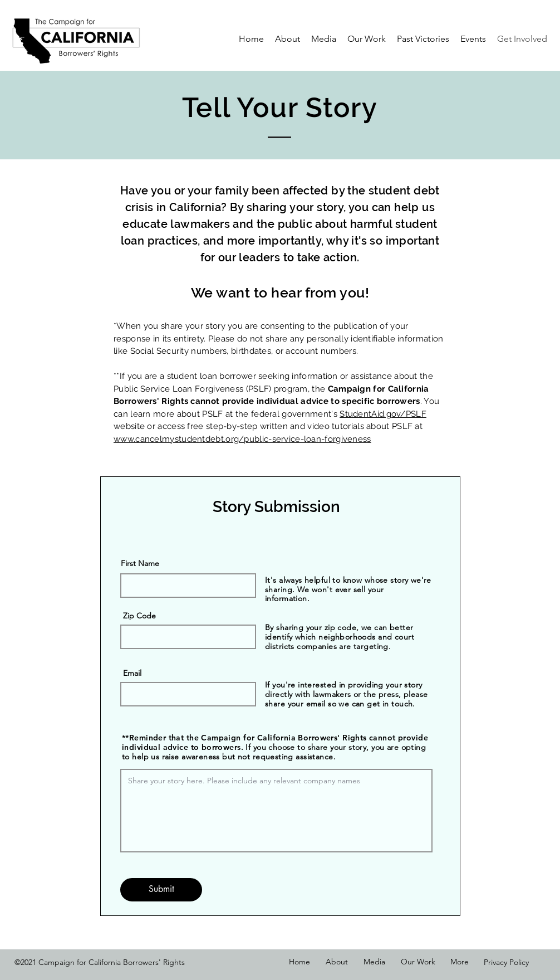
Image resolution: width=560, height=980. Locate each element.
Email (132, 673)
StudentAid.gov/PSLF (383, 414)
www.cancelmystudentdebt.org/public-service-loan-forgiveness (242, 439)
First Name (140, 563)
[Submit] (161, 890)
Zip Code (139, 616)
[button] (324, 39)
